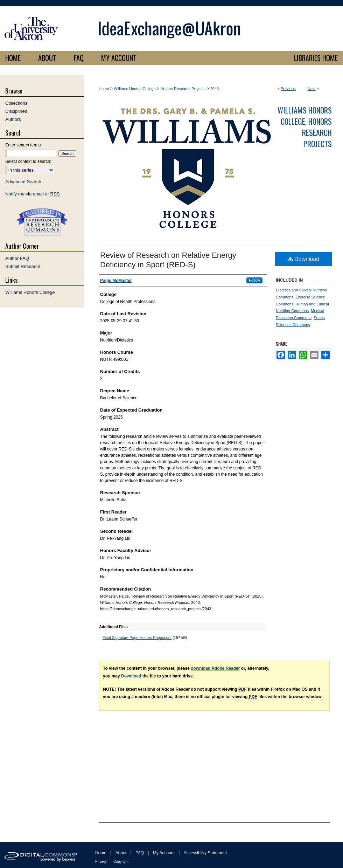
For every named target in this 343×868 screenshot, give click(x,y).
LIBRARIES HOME (316, 58)
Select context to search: (28, 161)
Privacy (101, 862)
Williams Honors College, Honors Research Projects (305, 127)
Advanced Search (23, 182)
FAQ (140, 853)
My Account (164, 853)
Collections (16, 103)
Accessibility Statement (205, 853)
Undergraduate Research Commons (42, 222)
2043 (215, 89)
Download (304, 259)
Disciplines (16, 111)
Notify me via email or (32, 194)
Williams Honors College (135, 89)
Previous (288, 89)
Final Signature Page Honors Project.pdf (137, 638)
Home (104, 89)
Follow (254, 280)
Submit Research (23, 266)
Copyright (121, 862)
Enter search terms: (24, 145)
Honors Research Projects (183, 89)
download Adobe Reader (215, 668)
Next (312, 89)
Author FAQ (17, 258)
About (121, 853)
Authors (13, 119)
